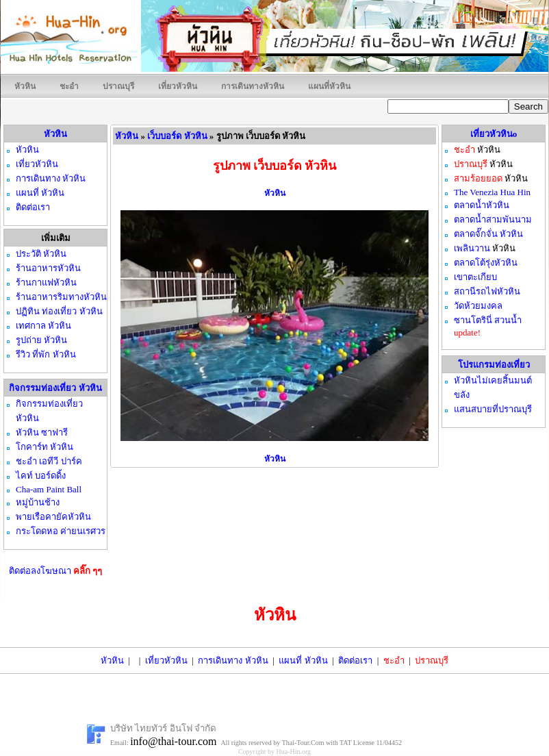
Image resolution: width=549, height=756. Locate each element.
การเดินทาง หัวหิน (233, 660)
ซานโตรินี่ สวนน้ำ (488, 320)
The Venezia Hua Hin (492, 192)
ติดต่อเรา (355, 660)
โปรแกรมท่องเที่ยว (494, 365)
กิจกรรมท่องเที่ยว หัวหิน (55, 388)
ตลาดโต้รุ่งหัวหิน (486, 263)
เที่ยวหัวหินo (494, 134)
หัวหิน (25, 86)
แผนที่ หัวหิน (303, 660)
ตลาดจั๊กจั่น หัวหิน (488, 234)
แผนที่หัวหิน (329, 86)
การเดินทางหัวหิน (253, 86)
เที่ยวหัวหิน (178, 86)
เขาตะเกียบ (475, 277)
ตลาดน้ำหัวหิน (482, 205)
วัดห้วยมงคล (478, 306)
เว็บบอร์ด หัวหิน (177, 136)
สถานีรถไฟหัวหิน (487, 291)
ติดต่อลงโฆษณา (56, 571)
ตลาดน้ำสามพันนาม (493, 219)
